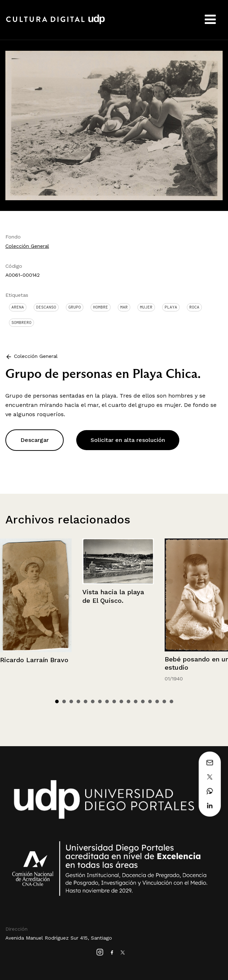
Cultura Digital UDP (55, 23)
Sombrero (21, 322)
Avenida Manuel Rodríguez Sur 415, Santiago (59, 938)
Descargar (35, 440)
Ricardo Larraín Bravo (34, 660)
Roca (194, 307)
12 (136, 701)
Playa (171, 307)
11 (128, 701)
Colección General (27, 246)
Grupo (75, 307)
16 (164, 701)
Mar (124, 307)
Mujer (146, 307)
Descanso (46, 307)
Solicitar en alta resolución (128, 440)
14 (150, 701)
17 (171, 701)
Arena (18, 307)
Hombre (101, 307)
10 (121, 701)
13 (143, 701)
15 (157, 701)
